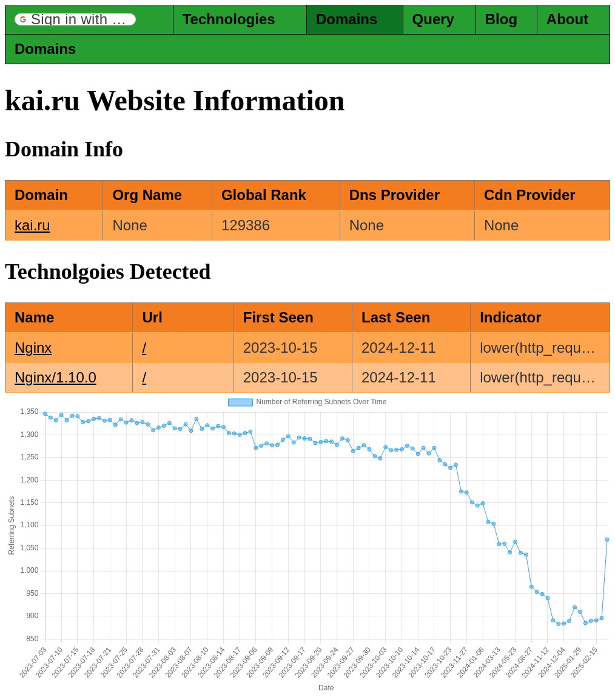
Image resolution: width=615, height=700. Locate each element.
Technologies (229, 19)
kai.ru (32, 225)
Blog (501, 19)
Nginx (33, 348)
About (567, 19)
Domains (347, 19)
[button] (75, 19)
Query (433, 19)
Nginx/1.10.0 (55, 377)
